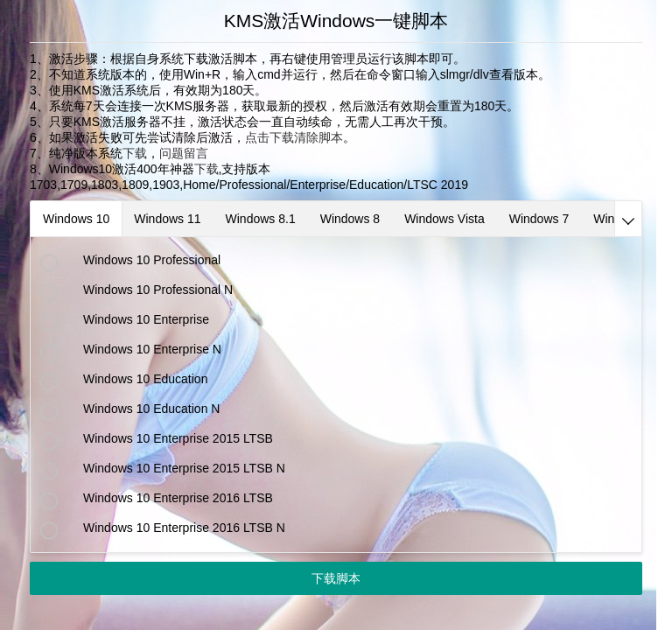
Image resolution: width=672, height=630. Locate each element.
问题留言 (184, 153)
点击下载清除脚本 (294, 137)
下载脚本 (336, 578)
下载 (135, 153)
